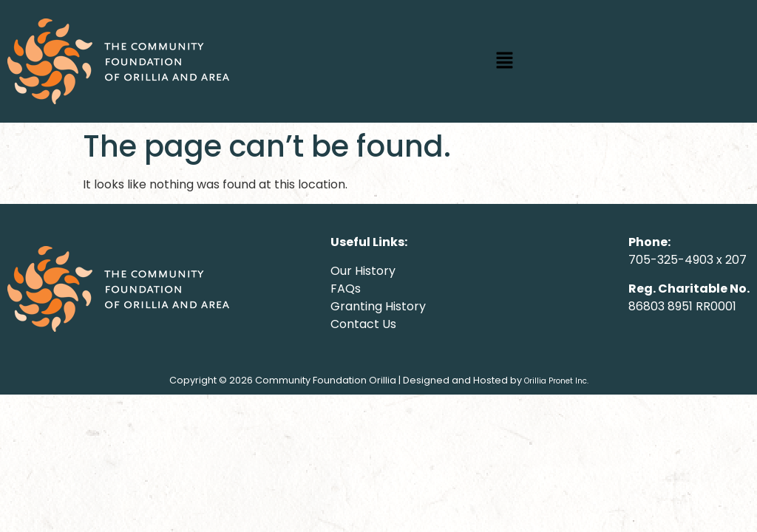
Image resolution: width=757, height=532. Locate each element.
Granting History (378, 306)
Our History (363, 271)
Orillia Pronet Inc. (556, 381)
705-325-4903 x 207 (688, 260)
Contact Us (363, 324)
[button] (504, 61)
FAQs (346, 289)
